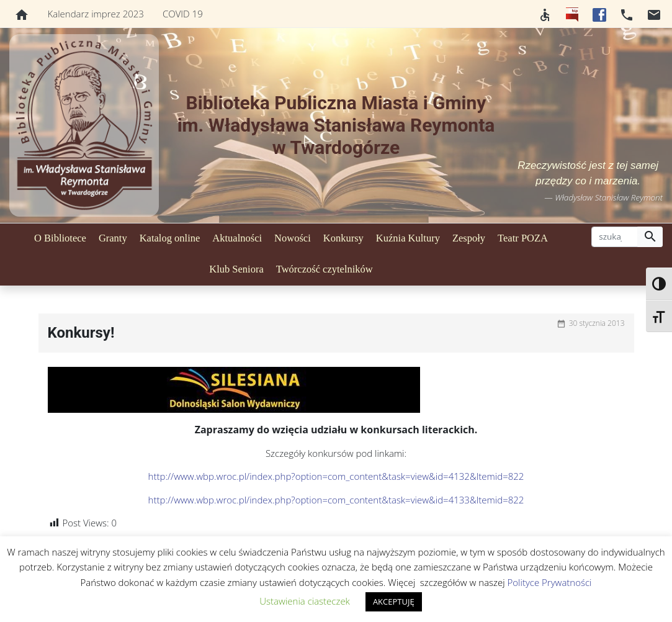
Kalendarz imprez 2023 (96, 14)
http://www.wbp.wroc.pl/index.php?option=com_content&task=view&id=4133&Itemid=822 (336, 500)
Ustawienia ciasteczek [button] (305, 601)
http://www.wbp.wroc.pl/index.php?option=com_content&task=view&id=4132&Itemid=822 (336, 476)
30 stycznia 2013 (597, 323)
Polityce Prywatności (550, 582)
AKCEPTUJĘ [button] (394, 602)
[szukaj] (615, 237)
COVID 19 (183, 14)
